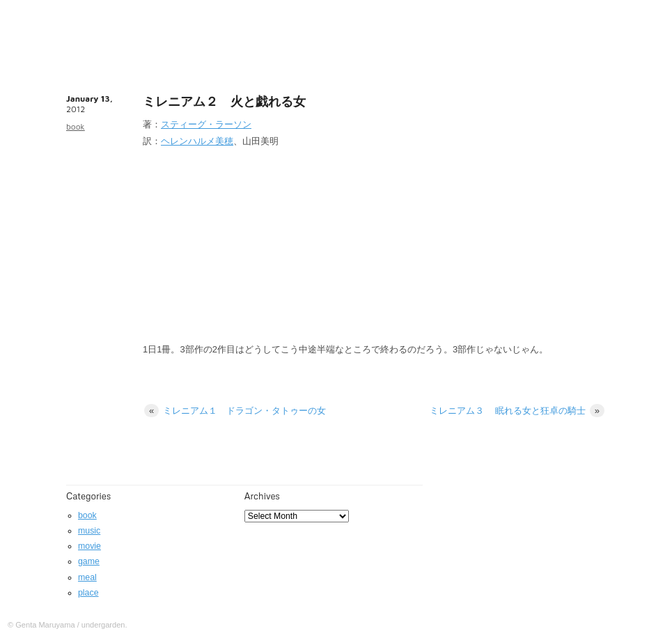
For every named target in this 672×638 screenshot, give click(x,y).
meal (87, 577)
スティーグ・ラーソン (206, 124)
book (76, 126)
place (88, 593)
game (89, 561)
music (89, 531)
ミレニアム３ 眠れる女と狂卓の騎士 (517, 411)
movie (89, 546)
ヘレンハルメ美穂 (197, 141)
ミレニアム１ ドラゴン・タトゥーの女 (235, 411)
